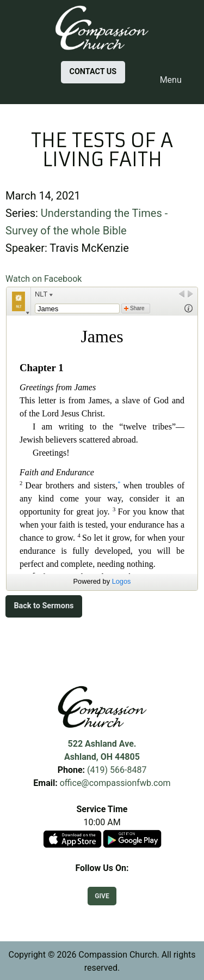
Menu (165, 80)
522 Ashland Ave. (102, 744)
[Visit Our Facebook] (102, 881)
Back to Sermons (44, 606)
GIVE (102, 896)
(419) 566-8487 (117, 770)
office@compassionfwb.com (115, 783)
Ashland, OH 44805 (102, 757)
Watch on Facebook (44, 279)
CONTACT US (93, 72)
